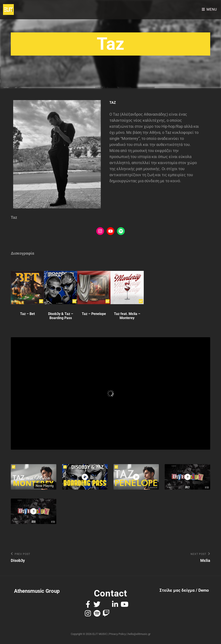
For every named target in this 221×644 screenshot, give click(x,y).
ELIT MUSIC (100, 634)
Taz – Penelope (94, 314)
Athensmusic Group (37, 591)
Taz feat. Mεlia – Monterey (127, 316)
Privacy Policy (117, 634)
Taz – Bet (27, 314)
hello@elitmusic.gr (139, 634)
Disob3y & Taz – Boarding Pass (61, 316)
